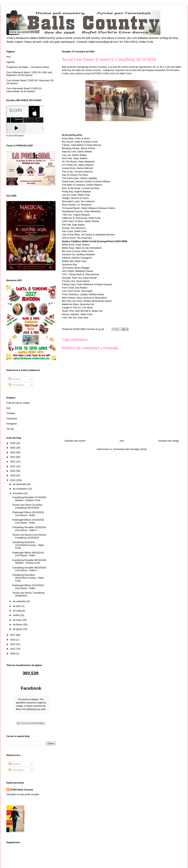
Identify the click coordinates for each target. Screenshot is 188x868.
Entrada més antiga (169, 441)
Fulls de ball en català (18, 403)
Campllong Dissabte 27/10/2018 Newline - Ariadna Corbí (29, 499)
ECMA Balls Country (22, 778)
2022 (13, 462)
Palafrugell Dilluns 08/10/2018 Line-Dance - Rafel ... (28, 554)
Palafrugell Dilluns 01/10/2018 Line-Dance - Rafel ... (28, 587)
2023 (13, 457)
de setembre (20, 601)
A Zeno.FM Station (15, 136)
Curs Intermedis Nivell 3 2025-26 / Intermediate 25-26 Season (24, 90)
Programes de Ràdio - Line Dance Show (28, 67)
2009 (13, 654)
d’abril (16, 615)
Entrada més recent (75, 441)
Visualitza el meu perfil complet (23, 783)
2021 (13, 466)
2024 (13, 452)
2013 (13, 649)
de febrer (18, 624)
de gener (18, 629)
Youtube (11, 413)
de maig (18, 611)
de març (18, 620)
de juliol (17, 606)
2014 (13, 644)
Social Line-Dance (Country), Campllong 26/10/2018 (27, 506)
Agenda (11, 62)
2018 (13, 480)
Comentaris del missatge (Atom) (130, 449)
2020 (13, 471)
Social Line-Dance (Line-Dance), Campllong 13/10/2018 (29, 536)
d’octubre (18, 493)
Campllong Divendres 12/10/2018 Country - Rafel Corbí (28, 545)
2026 (13, 443)
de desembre (20, 484)
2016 (13, 640)
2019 (13, 475)
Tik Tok (10, 429)
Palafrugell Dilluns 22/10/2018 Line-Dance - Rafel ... (28, 514)
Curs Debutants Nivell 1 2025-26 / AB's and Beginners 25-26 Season (29, 74)
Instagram (12, 424)
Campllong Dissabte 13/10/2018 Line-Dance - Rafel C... (29, 529)
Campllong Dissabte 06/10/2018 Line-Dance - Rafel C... (29, 569)
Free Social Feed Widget (30, 712)
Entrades (15, 379)
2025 (13, 448)
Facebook (12, 418)
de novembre (20, 489)
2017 (13, 635)
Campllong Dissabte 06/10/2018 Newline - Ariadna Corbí (29, 562)
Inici (122, 441)
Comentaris (16, 385)
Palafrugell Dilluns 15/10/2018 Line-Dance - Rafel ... (28, 521)
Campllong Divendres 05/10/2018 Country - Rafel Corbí (28, 578)
